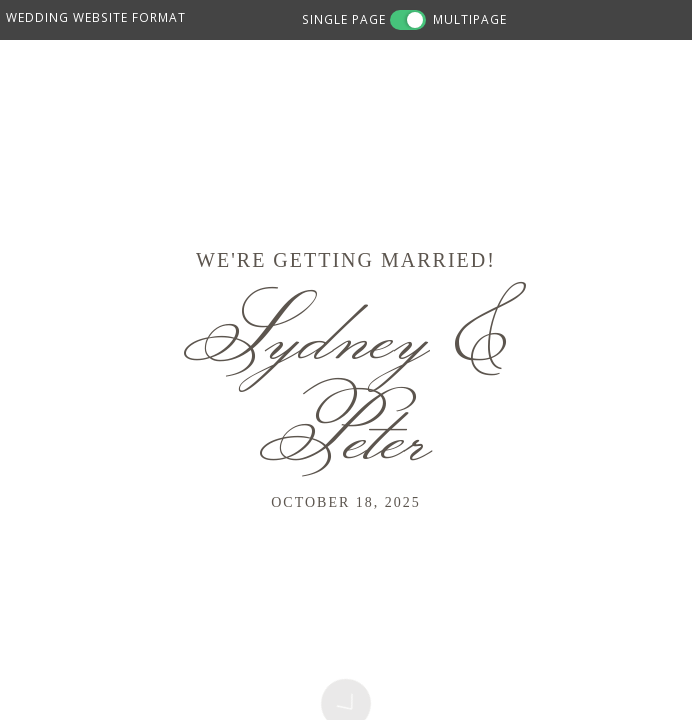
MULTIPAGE (470, 19)
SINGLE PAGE (344, 19)
